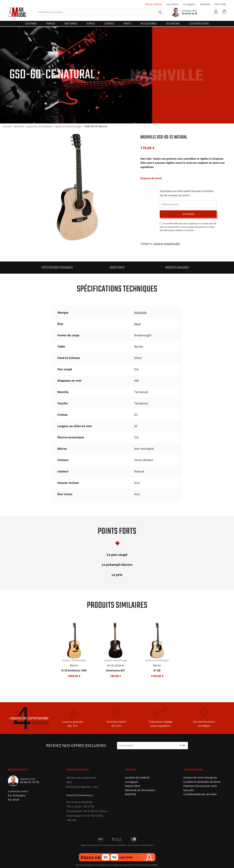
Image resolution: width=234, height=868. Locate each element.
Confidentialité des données (200, 794)
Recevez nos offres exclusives (76, 745)
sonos (91, 24)
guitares (31, 24)
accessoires (148, 24)
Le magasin (189, 4)
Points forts (117, 268)
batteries (71, 24)
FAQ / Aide (221, 4)
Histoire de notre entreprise (200, 778)
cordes (109, 24)
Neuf (137, 324)
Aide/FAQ (130, 794)
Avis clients (173, 4)
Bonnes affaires (154, 4)
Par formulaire (17, 796)
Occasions (173, 24)
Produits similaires (177, 268)
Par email (13, 800)
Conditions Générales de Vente (202, 782)
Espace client (133, 786)
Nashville (140, 312)
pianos (51, 24)
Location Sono (199, 24)
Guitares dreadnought (74, 660)
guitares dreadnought (167, 244)
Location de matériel (137, 778)
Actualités (205, 4)
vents (127, 24)
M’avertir (188, 214)
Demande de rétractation (140, 790)
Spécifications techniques (57, 268)
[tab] (57, 268)
